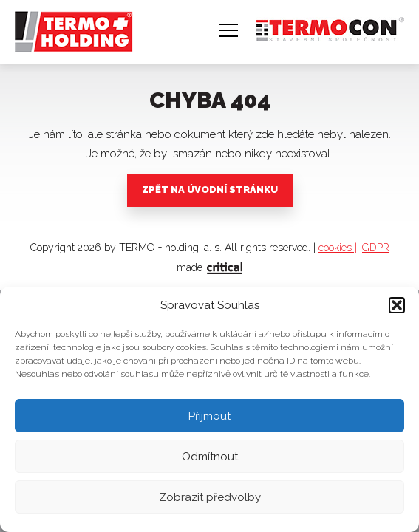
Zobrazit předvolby (210, 497)
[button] (397, 305)
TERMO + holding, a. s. (69, 25)
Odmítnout (210, 457)
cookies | (338, 248)
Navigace (228, 30)
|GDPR (375, 248)
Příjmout (209, 416)
